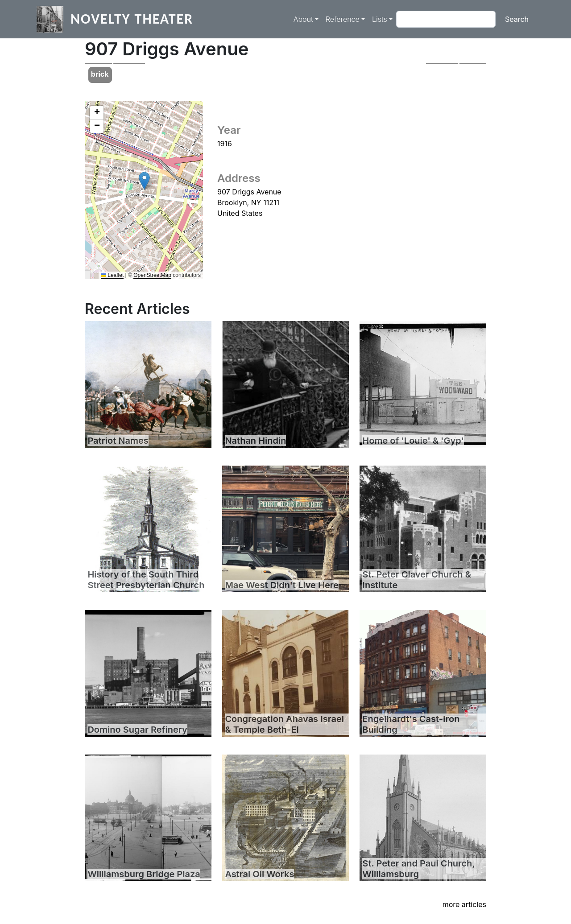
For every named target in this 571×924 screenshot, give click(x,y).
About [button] (303, 19)
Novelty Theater (132, 19)
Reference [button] (343, 19)
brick (100, 74)
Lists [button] (380, 19)
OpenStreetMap (152, 275)
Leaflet (112, 275)
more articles (464, 904)
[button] (115, 64)
